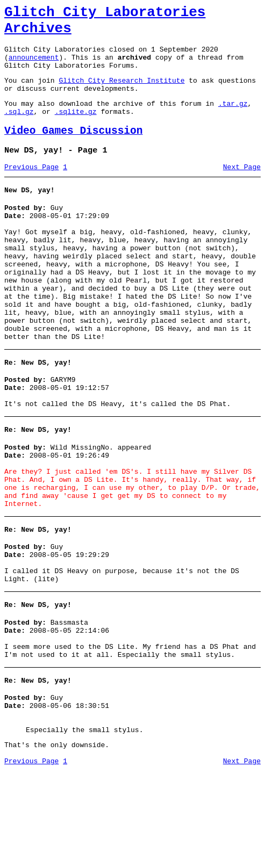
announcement (34, 67)
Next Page (242, 190)
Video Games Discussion (73, 150)
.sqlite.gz (76, 129)
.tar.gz (233, 119)
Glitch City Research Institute (121, 93)
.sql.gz (19, 129)
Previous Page (31, 190)
